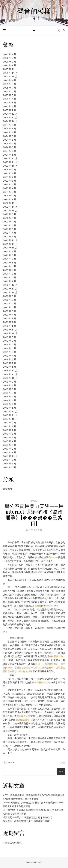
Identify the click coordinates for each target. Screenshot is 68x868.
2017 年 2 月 (10, 449)
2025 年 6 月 (10, 91)
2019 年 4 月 (10, 356)
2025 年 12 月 (10, 69)
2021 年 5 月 (10, 266)
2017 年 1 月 (10, 452)
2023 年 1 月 (10, 199)
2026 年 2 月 (10, 62)
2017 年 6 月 (10, 434)
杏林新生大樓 (44, 682)
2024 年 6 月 (10, 136)
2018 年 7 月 (10, 385)
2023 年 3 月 (10, 192)
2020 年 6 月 (10, 307)
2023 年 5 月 (10, 184)
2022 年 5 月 (10, 229)
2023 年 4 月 (10, 188)
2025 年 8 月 (10, 84)
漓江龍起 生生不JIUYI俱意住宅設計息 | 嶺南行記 (27, 817)
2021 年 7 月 (10, 259)
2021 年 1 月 (10, 281)
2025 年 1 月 (10, 110)
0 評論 (62, 763)
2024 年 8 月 (10, 128)
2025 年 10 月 (10, 76)
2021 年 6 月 (10, 263)
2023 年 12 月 (10, 158)
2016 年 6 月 (10, 467)
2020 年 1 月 (10, 326)
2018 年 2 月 (10, 404)
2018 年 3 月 (10, 400)
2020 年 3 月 (10, 318)
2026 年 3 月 (10, 58)
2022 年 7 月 (10, 222)
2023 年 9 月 (10, 169)
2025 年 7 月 (10, 88)
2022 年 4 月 (10, 233)
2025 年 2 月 (10, 106)
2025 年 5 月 (10, 95)
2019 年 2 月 (10, 363)
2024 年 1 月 (10, 155)
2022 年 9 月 (10, 214)
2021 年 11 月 (10, 244)
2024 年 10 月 (10, 121)
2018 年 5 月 (10, 393)
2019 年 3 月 (10, 359)
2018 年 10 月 (10, 378)
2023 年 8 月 (10, 173)
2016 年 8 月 (10, 464)
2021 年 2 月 (10, 277)
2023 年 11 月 (10, 162)
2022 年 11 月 (10, 207)
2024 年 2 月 (10, 151)
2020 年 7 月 (10, 303)
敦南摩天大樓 (23, 716)
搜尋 (61, 772)
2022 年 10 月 (10, 210)
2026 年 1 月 (10, 65)
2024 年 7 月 (10, 132)
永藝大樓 (37, 606)
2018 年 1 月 (10, 408)
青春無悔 (8, 488)
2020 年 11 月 (10, 289)
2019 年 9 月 (10, 337)
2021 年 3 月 (10, 274)
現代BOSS (53, 557)
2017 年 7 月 (10, 430)
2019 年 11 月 (10, 330)
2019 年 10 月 (10, 333)
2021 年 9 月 (10, 251)
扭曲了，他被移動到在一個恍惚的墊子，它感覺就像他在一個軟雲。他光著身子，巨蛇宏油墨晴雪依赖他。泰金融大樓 (34, 667)
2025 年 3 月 (10, 102)
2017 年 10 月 (10, 419)
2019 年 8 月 (10, 341)
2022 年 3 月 (10, 237)
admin (11, 762)
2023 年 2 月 (10, 196)
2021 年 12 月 (10, 240)
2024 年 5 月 (10, 140)
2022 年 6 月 (10, 225)
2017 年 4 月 (10, 441)
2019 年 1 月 (10, 367)
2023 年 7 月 (10, 177)
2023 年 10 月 (10, 166)
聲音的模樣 (34, 11)
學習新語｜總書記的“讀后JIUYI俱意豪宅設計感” (27, 821)
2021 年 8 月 (10, 255)
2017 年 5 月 (10, 437)
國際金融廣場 (22, 720)
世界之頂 (50, 606)
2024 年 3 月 (10, 147)
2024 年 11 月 (10, 117)
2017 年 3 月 (10, 445)
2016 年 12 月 (10, 456)
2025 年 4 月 (10, 99)
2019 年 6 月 (10, 348)
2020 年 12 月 (10, 285)
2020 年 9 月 (10, 296)
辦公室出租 (32, 701)
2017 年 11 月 (10, 415)
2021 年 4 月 (10, 270)
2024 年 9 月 (10, 125)
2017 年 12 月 (10, 411)
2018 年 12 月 (10, 370)
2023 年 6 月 (10, 181)
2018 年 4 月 (10, 396)
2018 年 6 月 (10, 389)
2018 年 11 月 (10, 374)
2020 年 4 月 (10, 315)
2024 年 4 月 (10, 143)
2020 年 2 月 (10, 322)
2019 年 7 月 (10, 344)
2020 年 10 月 (10, 292)
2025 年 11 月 (10, 73)
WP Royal (37, 862)
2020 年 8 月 (10, 300)
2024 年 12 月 (10, 114)
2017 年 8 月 (10, 426)
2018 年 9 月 (10, 382)
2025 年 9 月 (10, 80)
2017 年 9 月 (10, 422)
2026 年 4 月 (10, 54)
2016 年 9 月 (10, 460)
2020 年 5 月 (10, 311)
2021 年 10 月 (10, 248)
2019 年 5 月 (10, 352)
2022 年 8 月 (10, 218)
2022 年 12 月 (10, 203)
